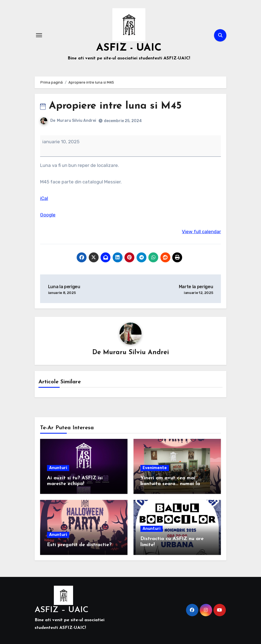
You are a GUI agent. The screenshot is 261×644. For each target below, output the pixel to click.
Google (48, 215)
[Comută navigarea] (39, 35)
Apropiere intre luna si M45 (113, 106)
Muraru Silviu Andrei (77, 121)
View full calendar (201, 232)
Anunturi (58, 468)
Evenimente (155, 468)
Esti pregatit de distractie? (79, 545)
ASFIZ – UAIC (62, 610)
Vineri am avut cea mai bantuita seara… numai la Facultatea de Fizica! (170, 484)
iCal (44, 198)
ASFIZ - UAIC (129, 48)
